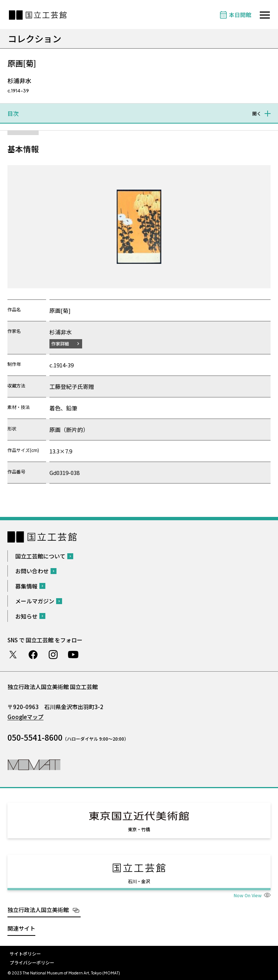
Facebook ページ (33, 655)
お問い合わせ (32, 571)
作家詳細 (60, 343)
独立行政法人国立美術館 (38, 910)
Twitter (13, 655)
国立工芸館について (40, 556)
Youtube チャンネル (73, 655)
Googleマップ (25, 717)
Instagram (53, 655)
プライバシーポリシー (32, 962)
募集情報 (26, 586)
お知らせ (26, 616)
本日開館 (240, 15)
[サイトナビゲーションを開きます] (265, 15)
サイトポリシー (25, 953)
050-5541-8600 (35, 737)
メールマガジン (35, 601)
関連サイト (21, 928)
